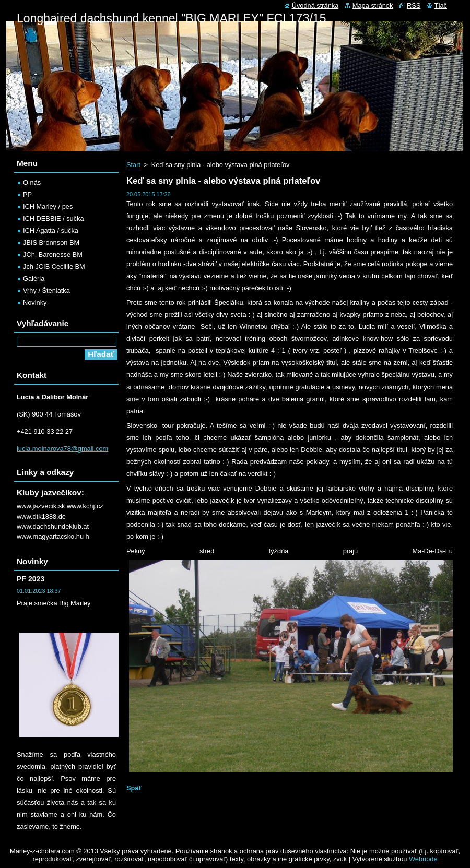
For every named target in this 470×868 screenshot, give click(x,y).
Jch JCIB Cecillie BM (54, 266)
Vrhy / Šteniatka (46, 290)
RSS (414, 5)
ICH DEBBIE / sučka (54, 218)
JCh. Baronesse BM (53, 254)
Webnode (423, 859)
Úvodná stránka (315, 5)
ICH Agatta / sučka (51, 230)
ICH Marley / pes (48, 206)
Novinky (35, 302)
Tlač (441, 5)
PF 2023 (31, 579)
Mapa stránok (373, 5)
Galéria (34, 278)
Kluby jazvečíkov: (50, 492)
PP (27, 194)
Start (133, 165)
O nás (32, 182)
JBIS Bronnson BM (51, 242)
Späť (134, 788)
